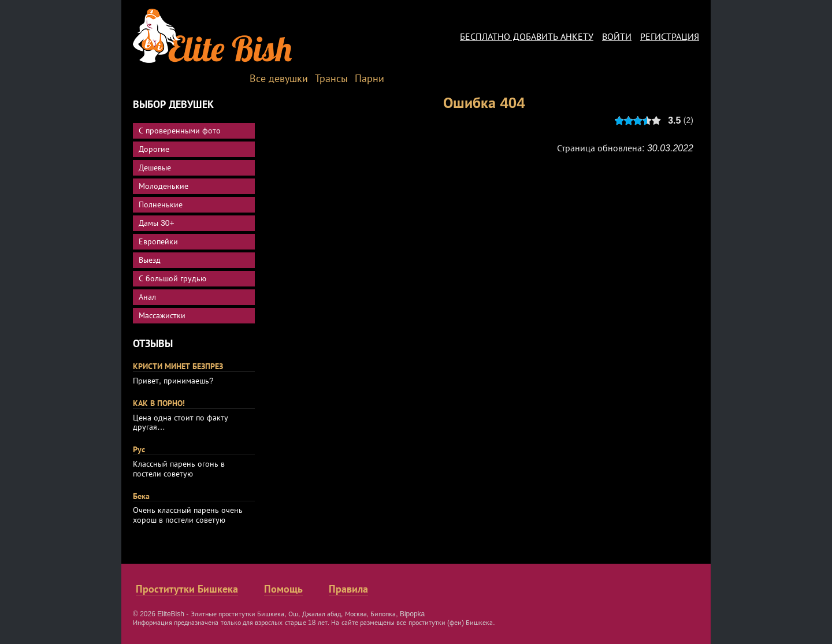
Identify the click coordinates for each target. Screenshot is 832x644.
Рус (139, 449)
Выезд (150, 260)
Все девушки (279, 79)
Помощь (283, 589)
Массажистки (162, 315)
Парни (369, 79)
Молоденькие (164, 186)
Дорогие (154, 149)
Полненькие (161, 204)
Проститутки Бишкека (187, 589)
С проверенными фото (180, 131)
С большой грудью (172, 278)
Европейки (158, 241)
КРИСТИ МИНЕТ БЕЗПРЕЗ (178, 366)
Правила (348, 589)
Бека (141, 496)
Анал (147, 297)
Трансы (331, 79)
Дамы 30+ (157, 223)
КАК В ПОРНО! (159, 403)
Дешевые (155, 167)
